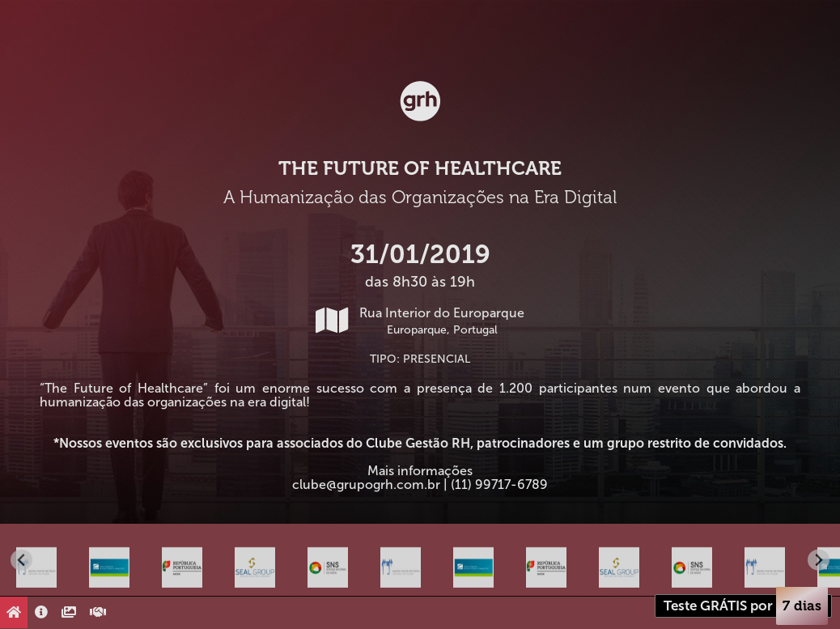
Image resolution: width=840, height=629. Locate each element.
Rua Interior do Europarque (420, 321)
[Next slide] (819, 560)
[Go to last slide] (21, 560)
